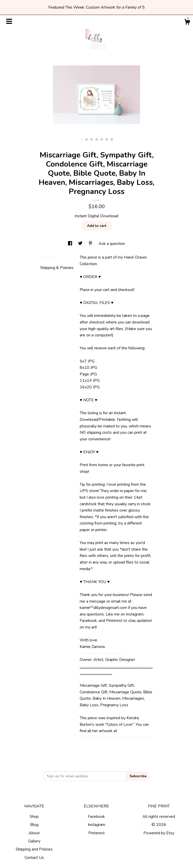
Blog (34, 825)
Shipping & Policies (57, 268)
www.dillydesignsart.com (102, 653)
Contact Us (34, 858)
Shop (34, 817)
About (34, 833)
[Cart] (187, 23)
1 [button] (81, 139)
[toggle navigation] (9, 21)
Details (49, 257)
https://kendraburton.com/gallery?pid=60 (116, 737)
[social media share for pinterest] (91, 244)
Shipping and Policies (34, 849)
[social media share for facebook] (71, 244)
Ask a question (112, 244)
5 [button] (102, 139)
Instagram (96, 825)
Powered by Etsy (159, 833)
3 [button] (92, 139)
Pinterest (96, 833)
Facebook (96, 817)
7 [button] (112, 139)
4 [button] (97, 139)
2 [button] (87, 139)
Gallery (34, 841)
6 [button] (107, 139)
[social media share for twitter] (81, 244)
